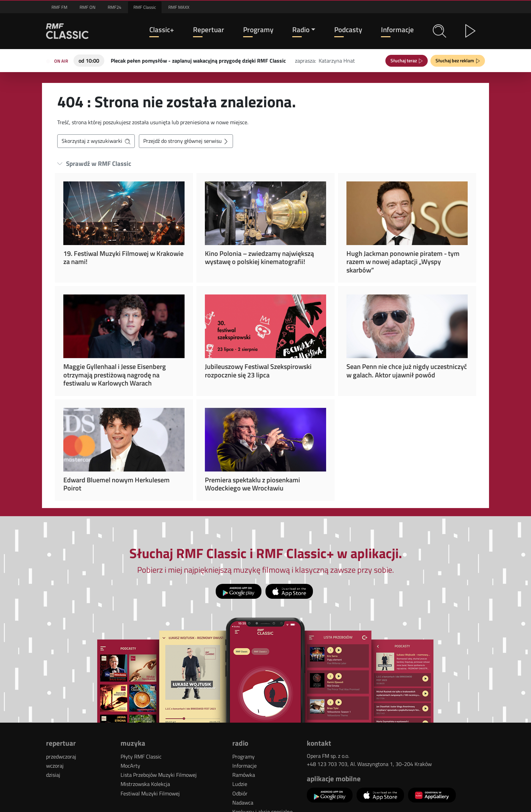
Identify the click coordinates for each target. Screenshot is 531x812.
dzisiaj (53, 775)
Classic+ (162, 30)
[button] (440, 31)
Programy (258, 30)
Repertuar (209, 30)
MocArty (130, 766)
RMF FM (59, 7)
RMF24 (114, 7)
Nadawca (243, 803)
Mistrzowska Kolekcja (145, 784)
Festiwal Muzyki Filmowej (150, 793)
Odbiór (240, 793)
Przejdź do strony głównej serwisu (186, 141)
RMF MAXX (179, 7)
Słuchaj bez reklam (456, 60)
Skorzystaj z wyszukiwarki (96, 141)
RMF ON (88, 7)
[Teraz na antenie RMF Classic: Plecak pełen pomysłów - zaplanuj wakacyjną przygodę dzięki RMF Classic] (198, 60)
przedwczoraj (61, 756)
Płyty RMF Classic (141, 756)
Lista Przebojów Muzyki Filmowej (159, 775)
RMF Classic (145, 7)
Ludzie (240, 784)
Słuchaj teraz (405, 60)
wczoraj (55, 766)
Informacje (397, 30)
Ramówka (244, 775)
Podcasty (348, 30)
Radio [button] (301, 30)
